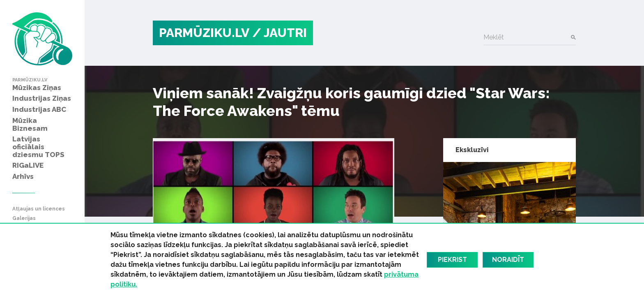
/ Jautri (279, 33)
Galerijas (24, 219)
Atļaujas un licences (39, 209)
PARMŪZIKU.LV (204, 33)
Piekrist (452, 260)
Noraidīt (508, 260)
